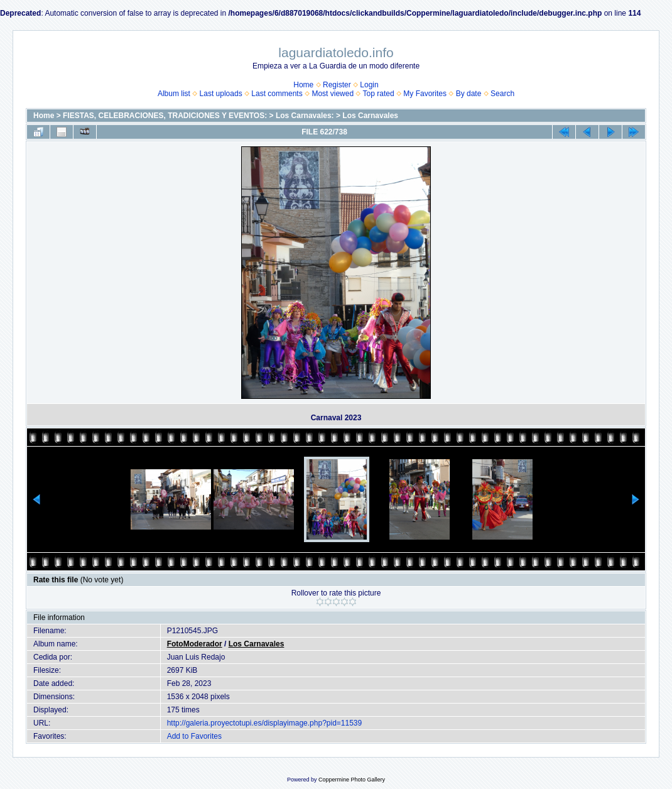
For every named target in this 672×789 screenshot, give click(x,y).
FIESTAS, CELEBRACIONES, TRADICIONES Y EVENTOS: (165, 116)
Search (502, 94)
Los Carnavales (370, 116)
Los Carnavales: (305, 116)
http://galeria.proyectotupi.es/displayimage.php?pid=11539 (265, 723)
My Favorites (425, 94)
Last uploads (221, 94)
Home (303, 85)
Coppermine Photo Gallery (352, 780)
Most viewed (333, 94)
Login (369, 85)
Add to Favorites (194, 736)
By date (469, 94)
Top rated (379, 94)
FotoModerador (195, 644)
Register (337, 85)
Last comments (277, 94)
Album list (174, 94)
